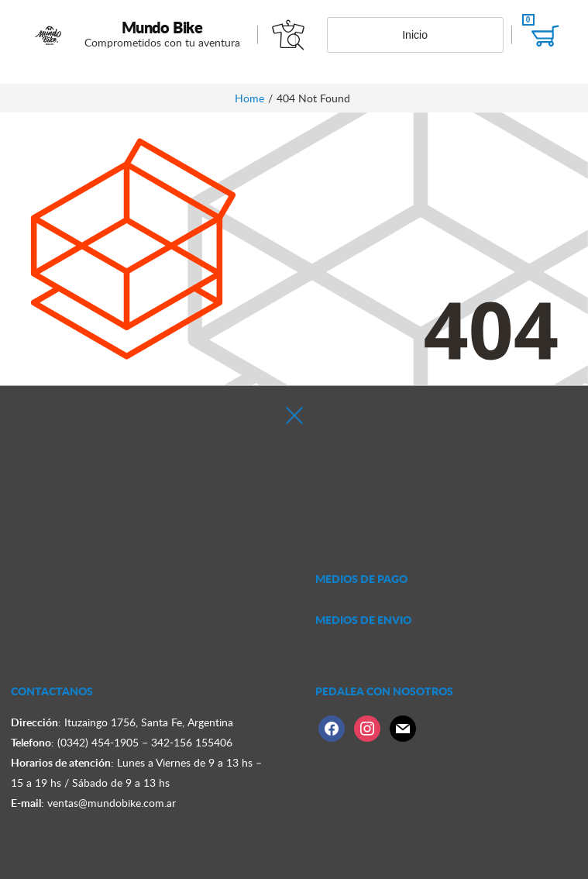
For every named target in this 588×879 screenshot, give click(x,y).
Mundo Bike (162, 27)
